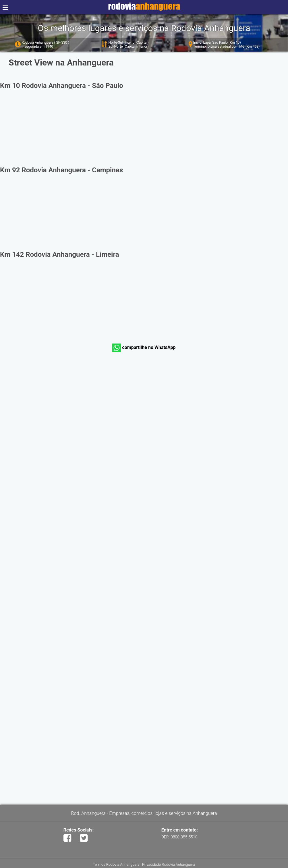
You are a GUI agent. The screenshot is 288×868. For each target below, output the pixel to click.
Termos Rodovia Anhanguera (116, 864)
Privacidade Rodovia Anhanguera (169, 864)
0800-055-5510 (184, 837)
